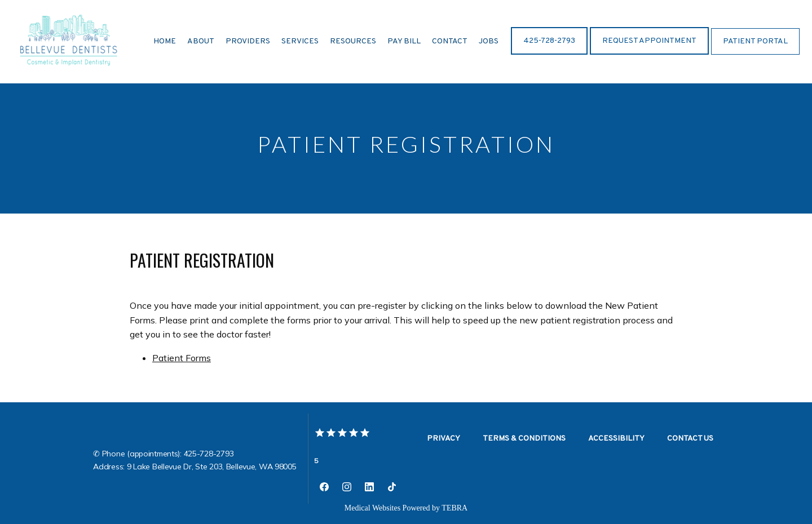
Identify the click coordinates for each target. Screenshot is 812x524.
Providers (248, 41)
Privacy (443, 439)
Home (165, 41)
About (201, 41)
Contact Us (690, 439)
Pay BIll (404, 41)
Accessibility (616, 439)
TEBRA (454, 508)
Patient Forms (182, 358)
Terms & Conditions (524, 439)
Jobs (489, 41)
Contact (450, 41)
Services (300, 41)
